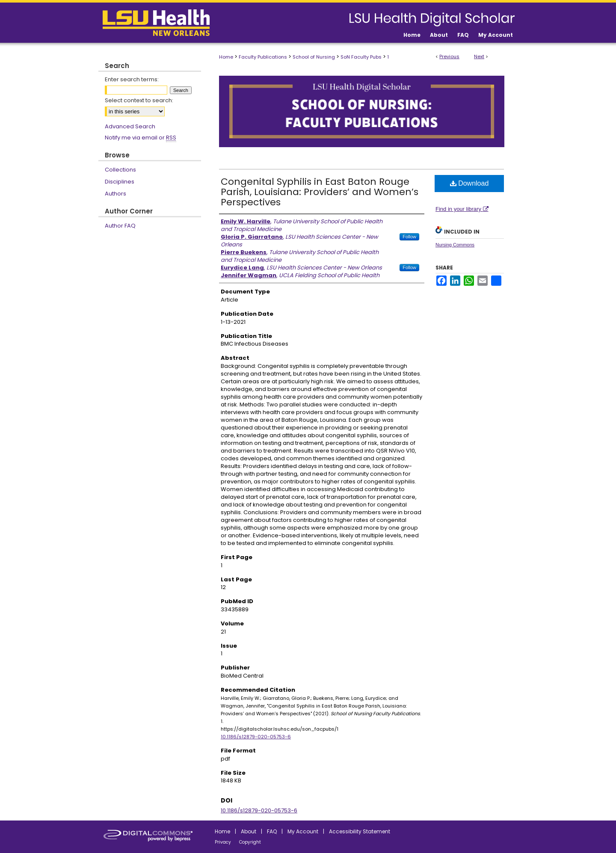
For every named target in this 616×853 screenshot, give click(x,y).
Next (479, 56)
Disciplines (120, 182)
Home (226, 57)
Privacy (223, 842)
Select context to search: (139, 100)
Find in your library (462, 209)
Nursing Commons (455, 245)
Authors (115, 194)
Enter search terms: (132, 79)
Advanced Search (130, 126)
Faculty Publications (263, 57)
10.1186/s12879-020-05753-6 (256, 737)
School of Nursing (314, 57)
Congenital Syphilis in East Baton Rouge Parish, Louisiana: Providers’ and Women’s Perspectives (320, 192)
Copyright (250, 842)
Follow (409, 237)
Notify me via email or (141, 138)
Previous (449, 56)
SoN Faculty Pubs (361, 57)
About (249, 831)
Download (469, 183)
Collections (120, 170)
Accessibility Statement (360, 831)
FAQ (272, 831)
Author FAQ (120, 226)
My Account (303, 831)
